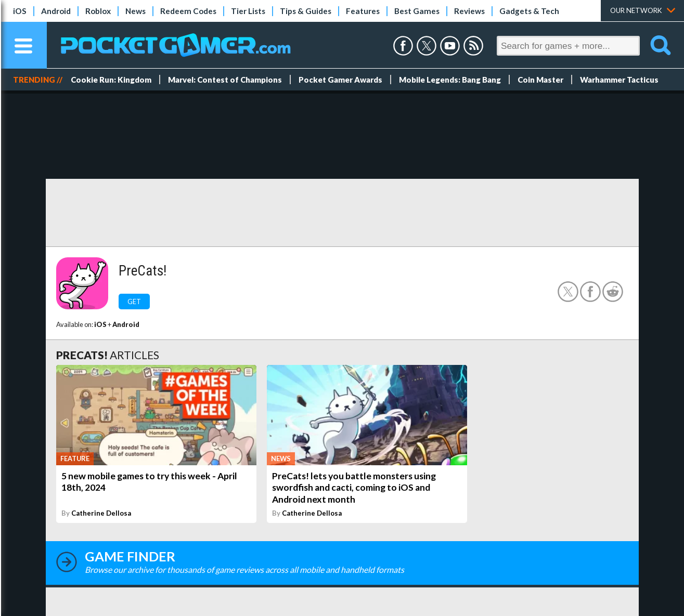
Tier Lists (248, 11)
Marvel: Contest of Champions (225, 80)
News (135, 11)
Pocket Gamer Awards (340, 80)
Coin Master (540, 80)
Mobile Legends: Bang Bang (450, 80)
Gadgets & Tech (529, 11)
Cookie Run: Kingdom (111, 80)
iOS (20, 11)
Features (363, 11)
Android (56, 11)
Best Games (417, 11)
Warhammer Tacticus (619, 80)
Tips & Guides (306, 11)
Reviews (469, 11)
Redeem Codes (188, 11)
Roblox (98, 11)
